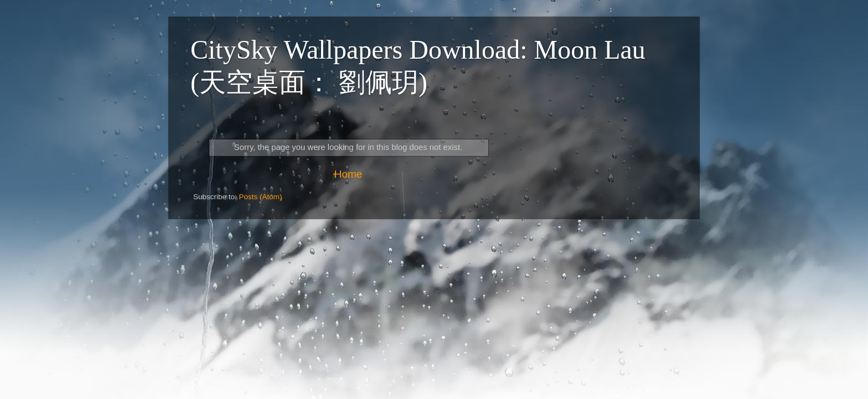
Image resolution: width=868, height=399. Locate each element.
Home (348, 174)
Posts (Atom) (261, 197)
